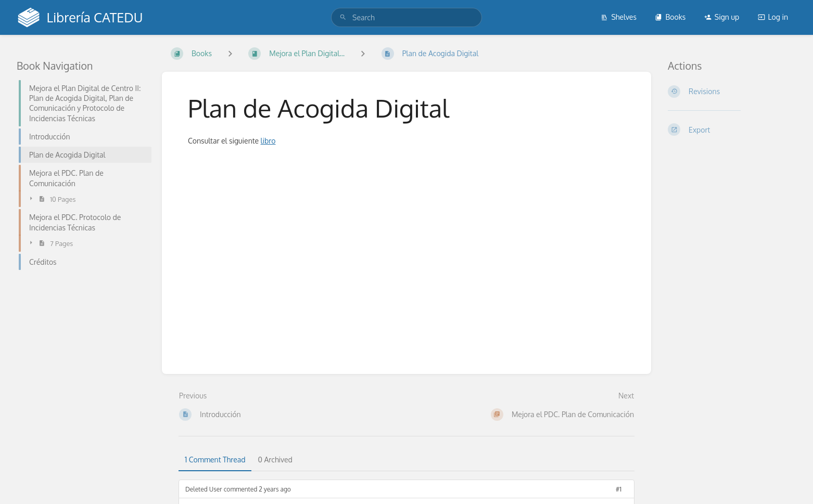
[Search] (343, 17)
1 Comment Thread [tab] (215, 460)
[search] (406, 17)
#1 (619, 489)
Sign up (722, 17)
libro (268, 141)
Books (670, 17)
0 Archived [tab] (275, 460)
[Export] (732, 130)
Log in (773, 17)
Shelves (619, 17)
